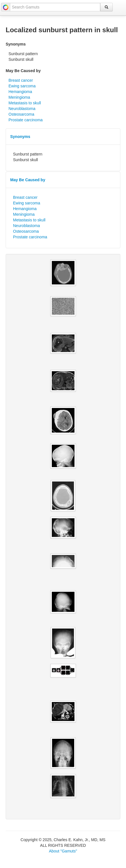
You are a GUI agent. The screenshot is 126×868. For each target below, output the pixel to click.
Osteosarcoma (21, 114)
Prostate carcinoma (26, 120)
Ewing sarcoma (22, 86)
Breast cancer (21, 80)
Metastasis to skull (25, 103)
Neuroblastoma (22, 109)
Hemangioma (20, 92)
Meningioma (19, 97)
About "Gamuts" (63, 851)
